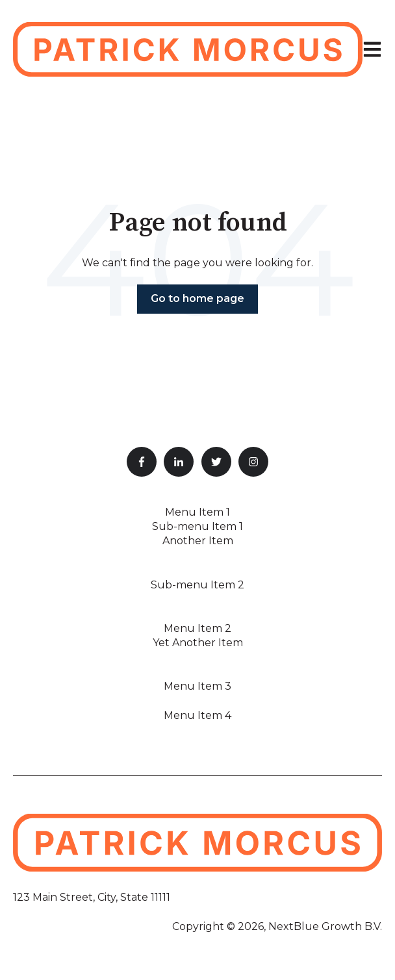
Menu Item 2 (197, 628)
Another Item (198, 541)
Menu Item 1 (197, 512)
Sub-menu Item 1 (197, 526)
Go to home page (197, 298)
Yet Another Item (198, 643)
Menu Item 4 (197, 715)
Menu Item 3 (197, 686)
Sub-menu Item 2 (197, 585)
